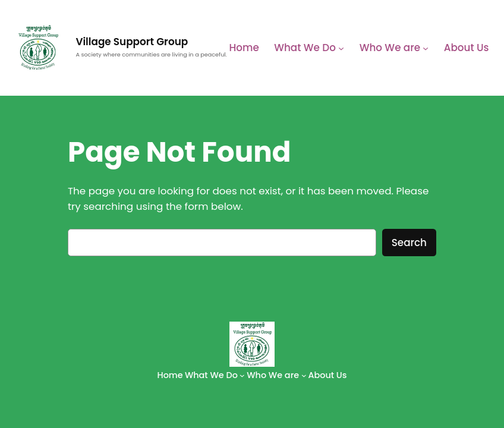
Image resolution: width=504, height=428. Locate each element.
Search (409, 243)
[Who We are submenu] (426, 48)
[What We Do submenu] (341, 48)
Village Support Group (132, 42)
